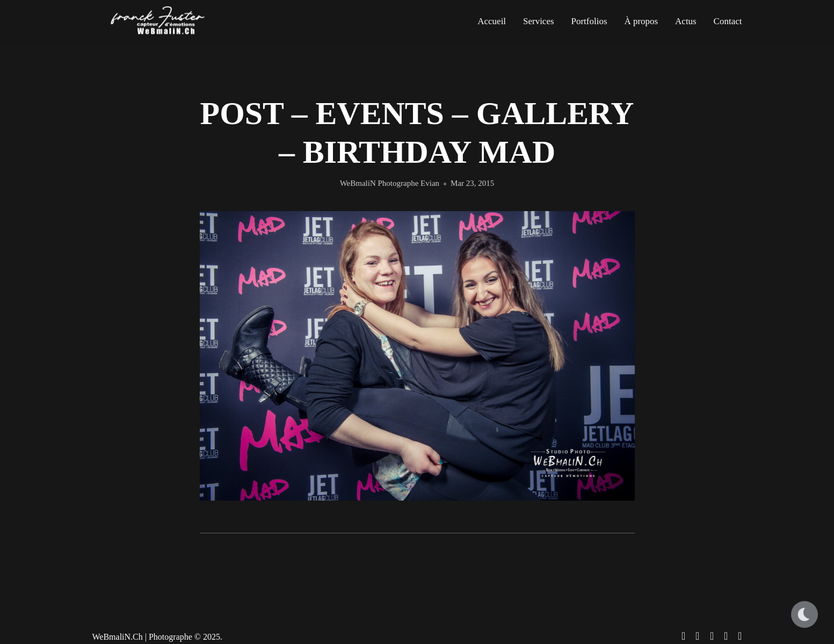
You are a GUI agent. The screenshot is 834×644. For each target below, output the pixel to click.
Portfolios (589, 21)
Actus (686, 21)
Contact (728, 21)
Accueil (492, 21)
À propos (641, 21)
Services (539, 21)
